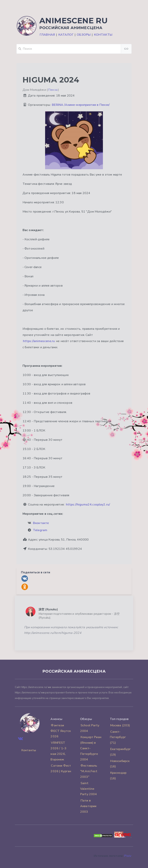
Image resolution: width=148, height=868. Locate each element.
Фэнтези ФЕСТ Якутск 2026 (61, 731)
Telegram (40, 530)
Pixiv (128, 856)
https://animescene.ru (39, 341)
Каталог (66, 35)
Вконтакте (41, 523)
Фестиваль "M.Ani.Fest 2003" (89, 771)
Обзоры (84, 35)
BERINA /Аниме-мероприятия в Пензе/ (81, 105)
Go (126, 49)
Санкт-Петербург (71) (118, 737)
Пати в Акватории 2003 (88, 806)
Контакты (103, 35)
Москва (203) (120, 725)
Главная (47, 35)
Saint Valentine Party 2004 (89, 789)
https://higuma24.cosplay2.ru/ (88, 505)
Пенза (53, 90)
